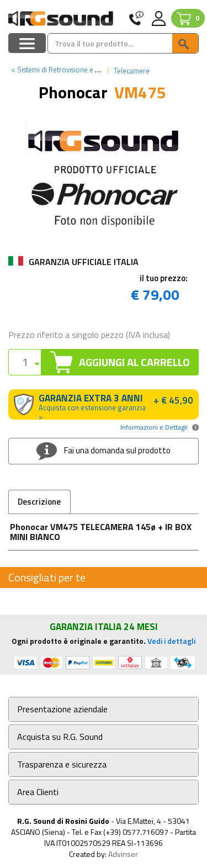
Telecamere (131, 71)
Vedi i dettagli (171, 641)
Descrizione (39, 502)
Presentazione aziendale (62, 709)
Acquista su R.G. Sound (60, 737)
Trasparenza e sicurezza (62, 764)
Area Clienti (38, 792)
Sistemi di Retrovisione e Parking (64, 70)
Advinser (123, 854)
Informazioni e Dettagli (154, 427)
